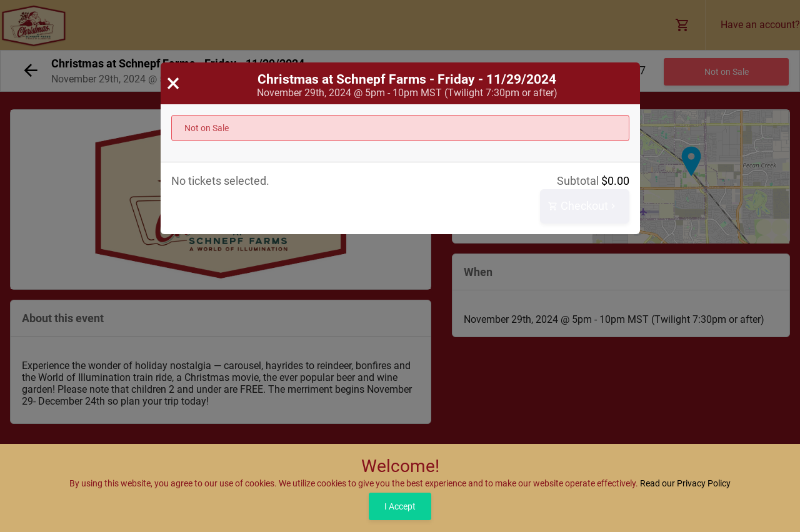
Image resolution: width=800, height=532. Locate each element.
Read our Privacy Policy (685, 483)
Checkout (583, 206)
